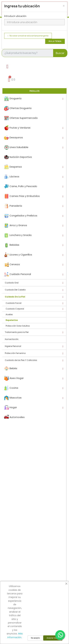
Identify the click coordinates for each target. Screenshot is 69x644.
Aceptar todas (53, 638)
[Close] (64, 6)
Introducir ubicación (15, 16)
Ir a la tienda (55, 41)
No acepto (35, 638)
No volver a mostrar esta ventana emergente (28, 36)
